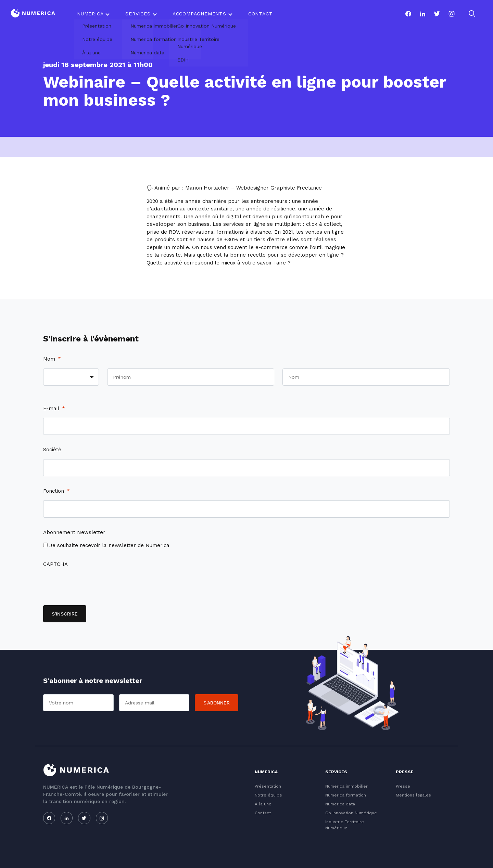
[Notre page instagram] (452, 14)
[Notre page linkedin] (422, 14)
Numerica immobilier (346, 786)
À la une (263, 804)
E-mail (54, 409)
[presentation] (95, 587)
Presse (403, 786)
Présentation (268, 786)
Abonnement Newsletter (74, 532)
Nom (52, 359)
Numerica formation (346, 795)
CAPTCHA (55, 564)
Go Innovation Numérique (351, 813)
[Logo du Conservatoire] (33, 14)
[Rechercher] (472, 14)
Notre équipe (268, 795)
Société (52, 450)
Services (138, 14)
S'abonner (217, 703)
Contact (261, 14)
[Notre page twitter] (437, 14)
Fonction (56, 491)
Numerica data (340, 804)
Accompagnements (199, 14)
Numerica (90, 14)
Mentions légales (413, 795)
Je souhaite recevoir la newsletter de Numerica (109, 545)
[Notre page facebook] (408, 14)
